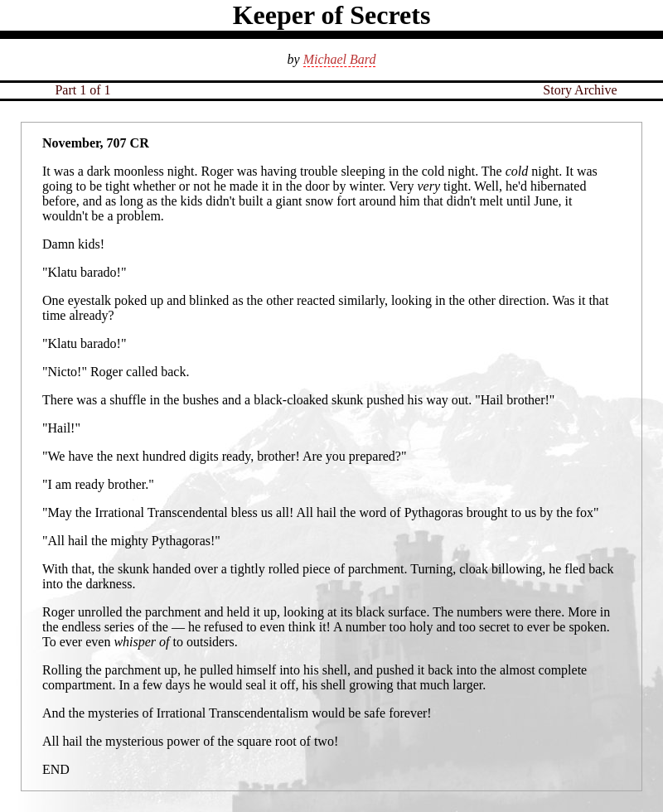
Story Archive (580, 90)
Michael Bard (340, 59)
